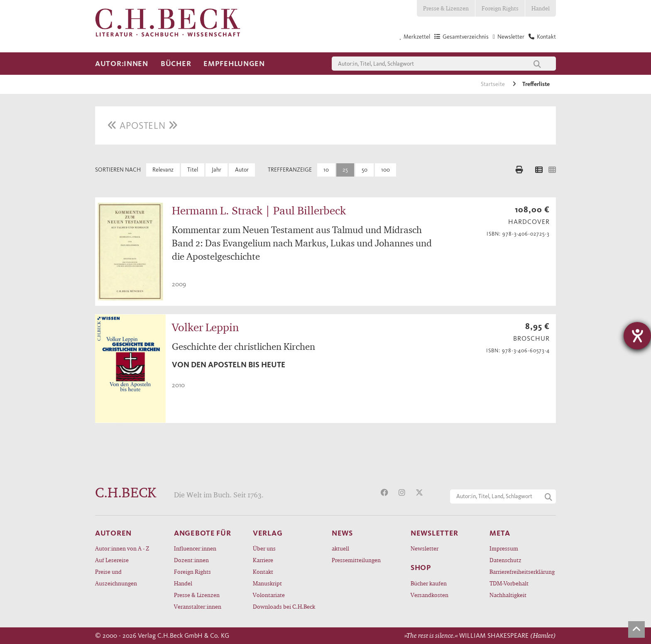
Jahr (217, 170)
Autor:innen (122, 64)
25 (345, 170)
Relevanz (163, 170)
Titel (193, 170)
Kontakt (263, 571)
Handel (541, 8)
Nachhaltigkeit (508, 595)
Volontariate (269, 595)
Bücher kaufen (429, 583)
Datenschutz (505, 560)
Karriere (263, 560)
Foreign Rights (500, 8)
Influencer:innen (195, 548)
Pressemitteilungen (356, 560)
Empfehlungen (234, 64)
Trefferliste (536, 84)
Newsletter (425, 548)
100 (385, 170)
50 (365, 170)
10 (326, 170)
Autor (242, 170)
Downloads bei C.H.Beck (284, 606)
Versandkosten (430, 595)
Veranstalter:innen (198, 606)
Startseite (493, 84)
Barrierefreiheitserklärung (522, 571)
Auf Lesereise (112, 560)
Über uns (264, 548)
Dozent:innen (191, 560)
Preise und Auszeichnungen (116, 577)
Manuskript (267, 583)
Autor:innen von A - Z (122, 548)
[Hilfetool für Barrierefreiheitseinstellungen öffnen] (637, 336)
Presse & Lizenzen (446, 8)
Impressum (504, 548)
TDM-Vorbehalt (509, 583)
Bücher (176, 64)
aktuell (340, 548)
